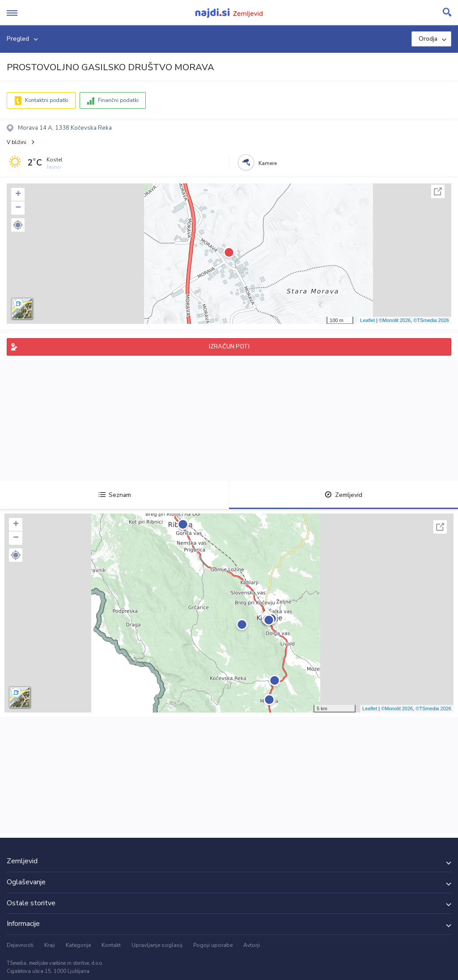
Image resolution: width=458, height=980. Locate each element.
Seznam (115, 495)
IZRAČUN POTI (229, 347)
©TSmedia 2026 (431, 320)
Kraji (50, 945)
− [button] (18, 208)
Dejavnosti (20, 945)
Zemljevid (343, 495)
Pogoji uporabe (213, 945)
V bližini (17, 142)
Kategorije (78, 945)
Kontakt (111, 945)
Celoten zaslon (438, 191)
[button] (18, 225)
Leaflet (367, 320)
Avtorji (252, 945)
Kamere (268, 163)
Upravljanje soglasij (157, 945)
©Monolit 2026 (395, 320)
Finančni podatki (118, 100)
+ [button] (18, 195)
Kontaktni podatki (47, 100)
